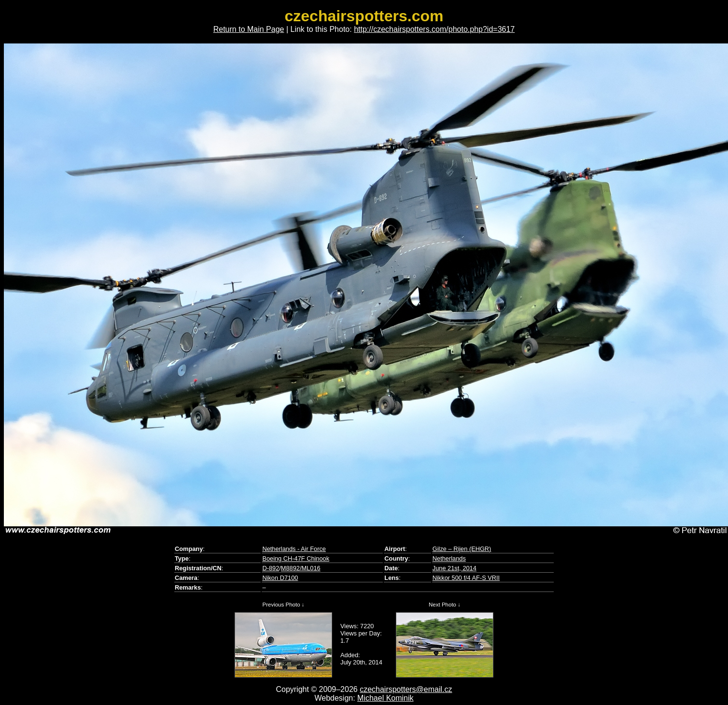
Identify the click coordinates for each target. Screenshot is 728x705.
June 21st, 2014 (455, 568)
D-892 (271, 568)
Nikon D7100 (280, 578)
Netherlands (449, 558)
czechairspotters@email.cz (406, 689)
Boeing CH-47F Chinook (296, 558)
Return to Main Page (249, 29)
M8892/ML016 (301, 568)
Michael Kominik (385, 698)
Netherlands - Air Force (294, 549)
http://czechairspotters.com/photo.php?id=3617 (434, 29)
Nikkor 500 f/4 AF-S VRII (466, 578)
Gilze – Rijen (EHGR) (462, 549)
